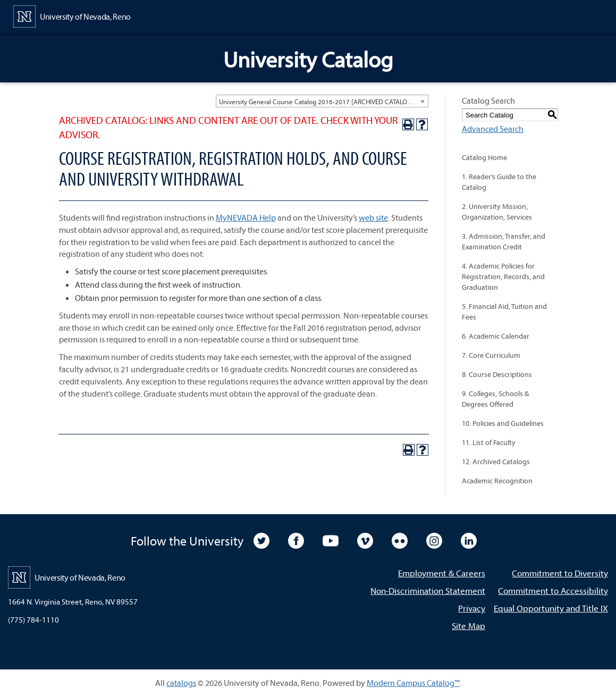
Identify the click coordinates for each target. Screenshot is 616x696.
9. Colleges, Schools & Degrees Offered (495, 399)
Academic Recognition (497, 481)
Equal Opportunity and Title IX (551, 608)
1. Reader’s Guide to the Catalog (499, 182)
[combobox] (322, 101)
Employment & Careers (442, 573)
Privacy (472, 608)
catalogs (181, 683)
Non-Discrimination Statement (428, 590)
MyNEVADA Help (246, 217)
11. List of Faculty (489, 442)
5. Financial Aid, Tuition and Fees (504, 312)
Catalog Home (484, 157)
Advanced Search (493, 129)
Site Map (469, 626)
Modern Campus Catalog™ (413, 683)
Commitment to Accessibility (553, 590)
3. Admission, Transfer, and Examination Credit (504, 241)
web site (373, 217)
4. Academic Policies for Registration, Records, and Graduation (503, 276)
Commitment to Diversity (560, 573)
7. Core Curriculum (491, 355)
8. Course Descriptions (497, 374)
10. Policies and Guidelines (503, 423)
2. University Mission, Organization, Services (497, 212)
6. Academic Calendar (496, 336)
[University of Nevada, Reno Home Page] (72, 15)
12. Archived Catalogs (496, 462)
